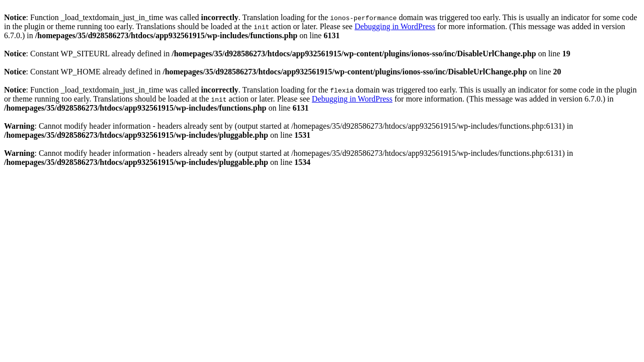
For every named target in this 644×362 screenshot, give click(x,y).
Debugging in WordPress (395, 26)
